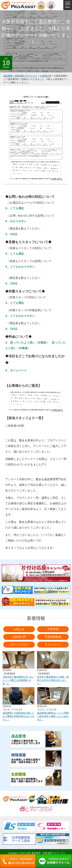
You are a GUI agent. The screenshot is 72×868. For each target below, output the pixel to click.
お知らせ (19, 629)
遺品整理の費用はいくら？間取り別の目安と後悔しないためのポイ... (53, 716)
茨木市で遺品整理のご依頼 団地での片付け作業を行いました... (53, 680)
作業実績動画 (53, 637)
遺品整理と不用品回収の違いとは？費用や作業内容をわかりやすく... (18, 716)
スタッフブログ (19, 645)
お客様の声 (19, 637)
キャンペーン (53, 645)
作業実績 (53, 629)
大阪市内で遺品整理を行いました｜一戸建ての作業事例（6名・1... (18, 680)
